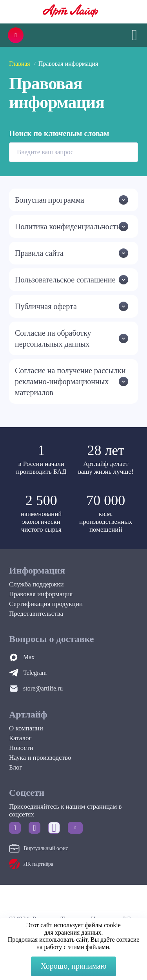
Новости (21, 748)
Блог (16, 767)
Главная (20, 64)
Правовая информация (41, 594)
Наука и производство (40, 758)
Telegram (35, 673)
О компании (26, 728)
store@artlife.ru (43, 688)
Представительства (36, 614)
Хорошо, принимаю (74, 966)
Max (29, 657)
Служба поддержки (36, 584)
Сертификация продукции (46, 604)
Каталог (20, 738)
